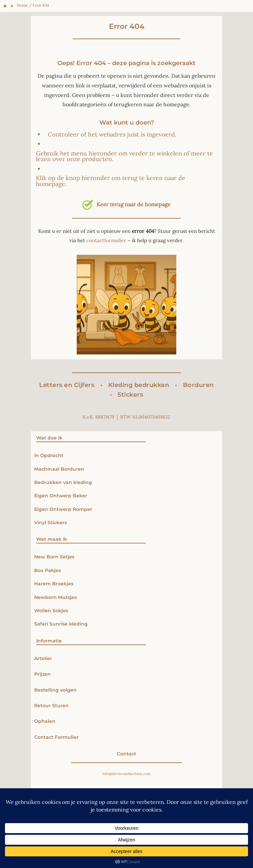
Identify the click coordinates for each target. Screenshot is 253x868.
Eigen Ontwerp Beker (61, 496)
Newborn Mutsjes (55, 597)
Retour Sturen (51, 706)
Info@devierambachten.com (126, 774)
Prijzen (42, 674)
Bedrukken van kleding (63, 482)
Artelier (43, 658)
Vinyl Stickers (50, 523)
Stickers (130, 395)
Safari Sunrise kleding (61, 624)
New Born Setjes (54, 557)
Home (22, 5)
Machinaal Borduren (59, 469)
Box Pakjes (47, 570)
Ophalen (45, 721)
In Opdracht (49, 455)
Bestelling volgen (55, 690)
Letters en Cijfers (67, 385)
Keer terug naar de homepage (126, 204)
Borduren (198, 385)
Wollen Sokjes (52, 611)
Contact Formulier (56, 737)
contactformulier (106, 240)
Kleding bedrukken (139, 385)
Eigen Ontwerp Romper (63, 509)
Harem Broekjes (54, 584)
